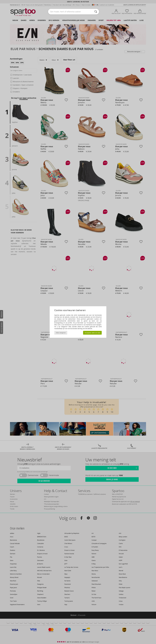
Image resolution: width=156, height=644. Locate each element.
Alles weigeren (61, 333)
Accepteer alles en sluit (92, 333)
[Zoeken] (96, 12)
